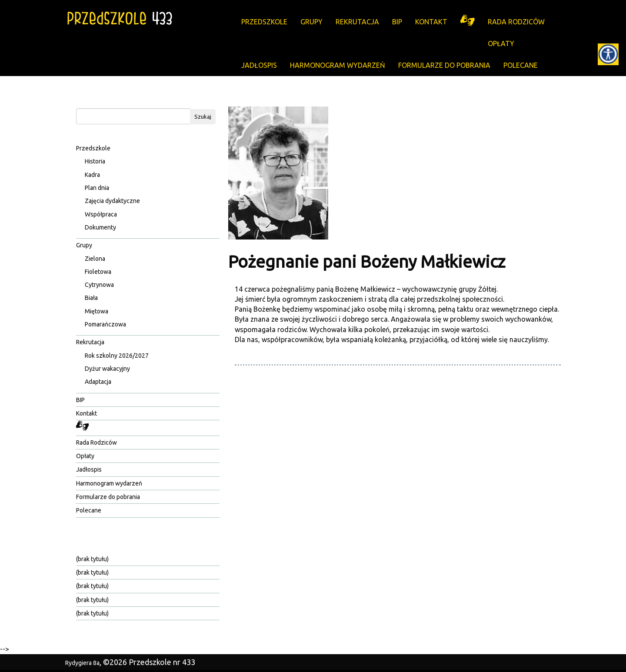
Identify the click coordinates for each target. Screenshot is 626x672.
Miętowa (97, 311)
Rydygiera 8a (82, 663)
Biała (91, 298)
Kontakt (431, 22)
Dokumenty (100, 227)
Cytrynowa (99, 285)
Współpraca (101, 214)
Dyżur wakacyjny (107, 369)
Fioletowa (98, 272)
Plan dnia (97, 188)
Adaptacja (98, 382)
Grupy (311, 22)
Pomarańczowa (105, 324)
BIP (397, 22)
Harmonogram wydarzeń (338, 65)
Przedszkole (264, 22)
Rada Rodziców (516, 22)
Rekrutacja (357, 22)
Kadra (92, 175)
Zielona (95, 259)
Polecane (521, 65)
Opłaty (501, 43)
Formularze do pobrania (444, 65)
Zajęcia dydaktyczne (112, 201)
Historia (95, 161)
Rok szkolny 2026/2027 (117, 356)
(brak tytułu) (92, 559)
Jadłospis (259, 65)
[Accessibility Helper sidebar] (608, 54)
